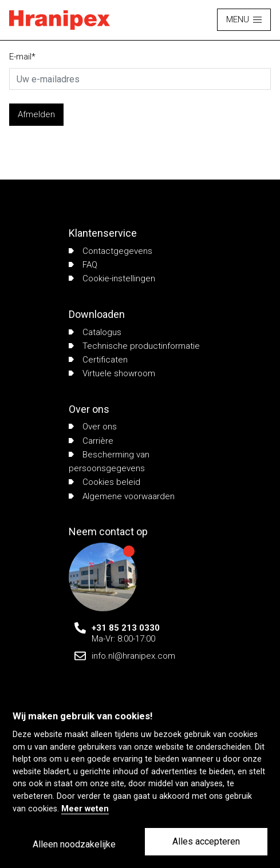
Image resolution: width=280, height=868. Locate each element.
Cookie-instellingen (112, 278)
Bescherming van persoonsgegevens (109, 461)
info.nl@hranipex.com (133, 656)
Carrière (91, 441)
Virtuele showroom (112, 373)
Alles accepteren (206, 841)
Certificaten (98, 360)
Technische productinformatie (134, 346)
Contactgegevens (111, 251)
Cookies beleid (104, 482)
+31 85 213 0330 (126, 628)
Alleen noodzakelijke (74, 844)
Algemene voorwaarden (122, 496)
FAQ (83, 265)
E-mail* (22, 57)
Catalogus (95, 332)
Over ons (93, 427)
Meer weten (85, 809)
